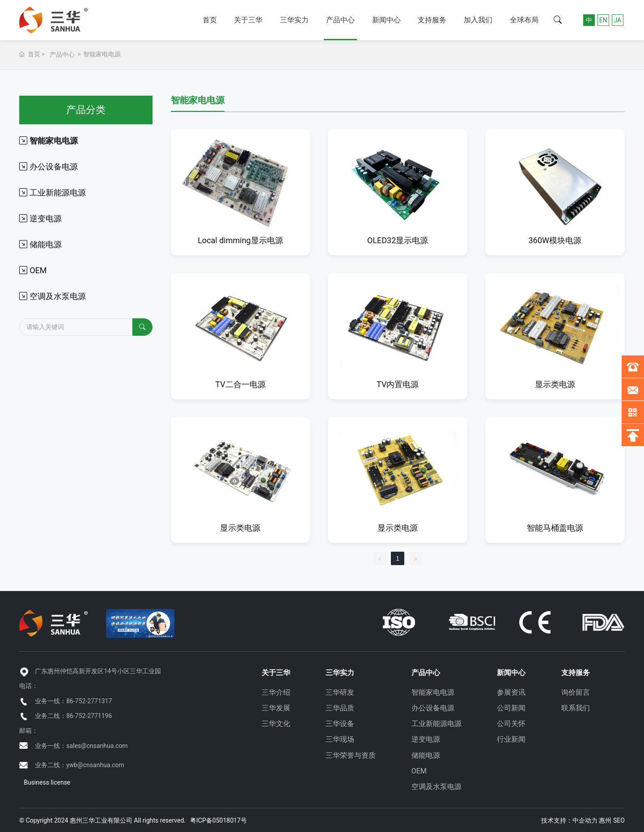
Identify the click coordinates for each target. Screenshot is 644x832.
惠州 (605, 820)
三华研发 (340, 692)
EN (603, 20)
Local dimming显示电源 (240, 240)
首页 (210, 20)
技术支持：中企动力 (569, 820)
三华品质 (340, 708)
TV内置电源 (398, 384)
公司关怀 (511, 724)
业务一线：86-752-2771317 (73, 701)
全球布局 (524, 20)
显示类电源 (555, 384)
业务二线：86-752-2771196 (73, 716)
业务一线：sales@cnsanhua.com (81, 746)
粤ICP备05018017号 (218, 820)
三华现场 (340, 739)
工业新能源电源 (436, 724)
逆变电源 (426, 739)
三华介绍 (276, 692)
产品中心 (340, 20)
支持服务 (432, 20)
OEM (419, 771)
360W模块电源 (555, 240)
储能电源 (426, 755)
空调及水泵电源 (436, 787)
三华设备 (340, 724)
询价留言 (576, 692)
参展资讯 (511, 692)
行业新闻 (511, 739)
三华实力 (294, 20)
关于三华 (248, 20)
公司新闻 (511, 708)
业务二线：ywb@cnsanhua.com (80, 765)
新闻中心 (386, 20)
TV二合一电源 (240, 384)
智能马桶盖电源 (555, 528)
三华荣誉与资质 (351, 755)
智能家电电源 (433, 692)
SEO (619, 820)
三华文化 (276, 724)
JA (617, 20)
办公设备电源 (433, 708)
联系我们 (576, 708)
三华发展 (276, 708)
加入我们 (478, 20)
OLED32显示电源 (398, 240)
